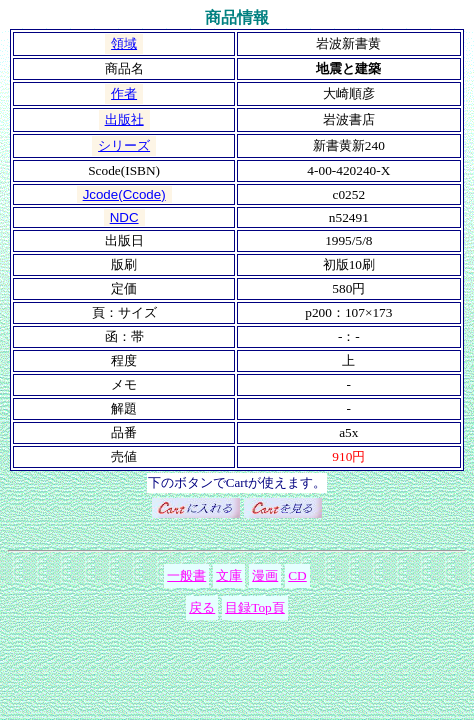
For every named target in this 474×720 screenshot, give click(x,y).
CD (297, 575)
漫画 (265, 575)
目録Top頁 (255, 607)
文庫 (229, 575)
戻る (202, 607)
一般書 (186, 575)
